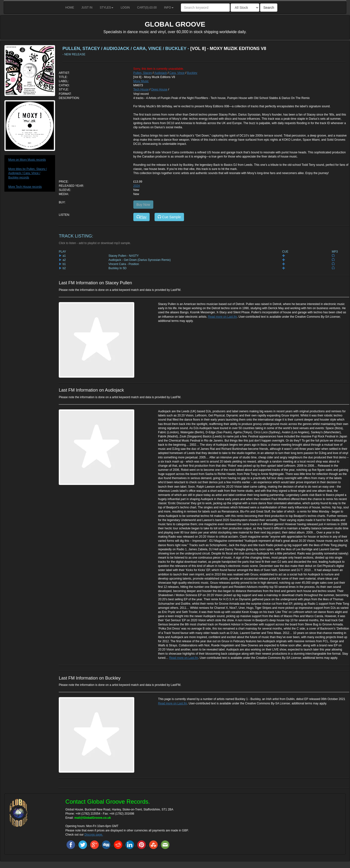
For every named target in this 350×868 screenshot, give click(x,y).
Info (169, 8)
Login (125, 8)
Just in (87, 8)
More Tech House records (25, 187)
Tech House (141, 89)
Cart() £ (147, 8)
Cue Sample (169, 217)
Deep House (159, 89)
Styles (107, 8)
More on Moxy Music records (27, 160)
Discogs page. (94, 835)
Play (141, 217)
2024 (137, 186)
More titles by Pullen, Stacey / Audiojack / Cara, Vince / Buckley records (28, 173)
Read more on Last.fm (222, 317)
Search (269, 8)
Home (70, 8)
